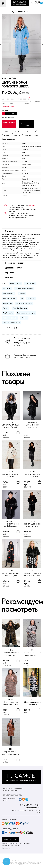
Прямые (6, 308)
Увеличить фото (21, 12)
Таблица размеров (8, 117)
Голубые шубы (8, 313)
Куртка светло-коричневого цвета (11, 753)
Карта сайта (6, 848)
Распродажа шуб (8, 293)
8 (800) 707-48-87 (17, 215)
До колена (31, 298)
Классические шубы (10, 298)
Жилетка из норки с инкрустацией (11, 575)
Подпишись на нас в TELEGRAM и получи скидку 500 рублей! (22, 342)
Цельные (22, 293)
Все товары (7, 288)
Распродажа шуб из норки (26, 313)
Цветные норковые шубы (11, 323)
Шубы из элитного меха (24, 303)
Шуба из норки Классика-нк (32, 426)
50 (22, 298)
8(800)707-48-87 (30, 805)
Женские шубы (30, 284)
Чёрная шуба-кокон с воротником (32, 525)
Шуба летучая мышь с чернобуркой (11, 426)
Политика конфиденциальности (13, 795)
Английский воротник (20, 308)
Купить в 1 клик (9, 123)
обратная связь (10, 840)
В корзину (27, 124)
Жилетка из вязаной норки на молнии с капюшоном (32, 575)
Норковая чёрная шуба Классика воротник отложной (11, 525)
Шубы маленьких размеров (24, 288)
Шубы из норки (15, 284)
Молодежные (7, 303)
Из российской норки (10, 318)
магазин (32, 205)
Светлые (24, 318)
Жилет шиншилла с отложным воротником (32, 703)
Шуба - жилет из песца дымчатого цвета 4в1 (11, 703)
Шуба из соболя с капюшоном (11, 654)
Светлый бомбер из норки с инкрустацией (11, 476)
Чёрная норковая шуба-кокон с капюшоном (32, 476)
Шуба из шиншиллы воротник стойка (32, 654)
